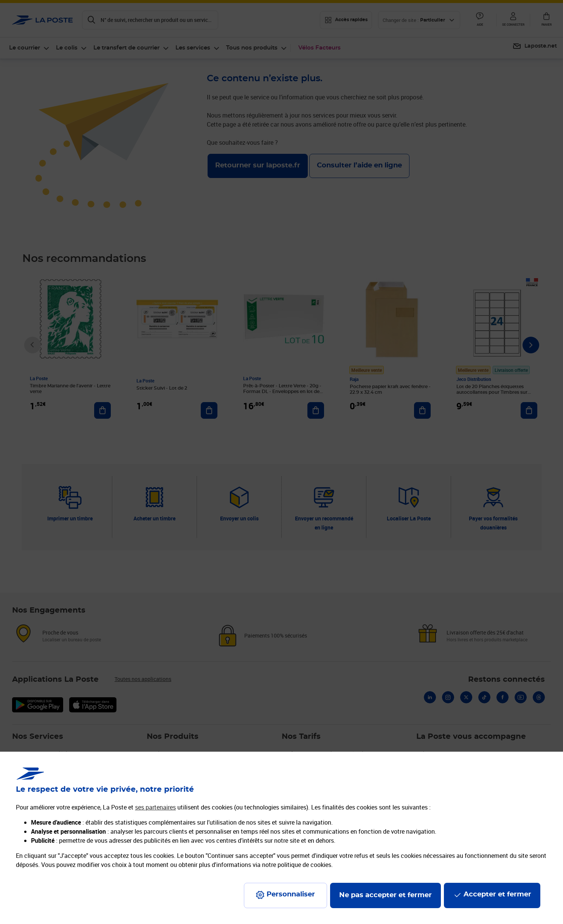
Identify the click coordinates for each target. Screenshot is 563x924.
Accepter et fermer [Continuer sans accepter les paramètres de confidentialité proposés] (497, 895)
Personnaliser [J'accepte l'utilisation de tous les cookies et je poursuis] (291, 895)
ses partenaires (155, 807)
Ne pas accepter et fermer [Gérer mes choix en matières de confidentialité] (385, 895)
